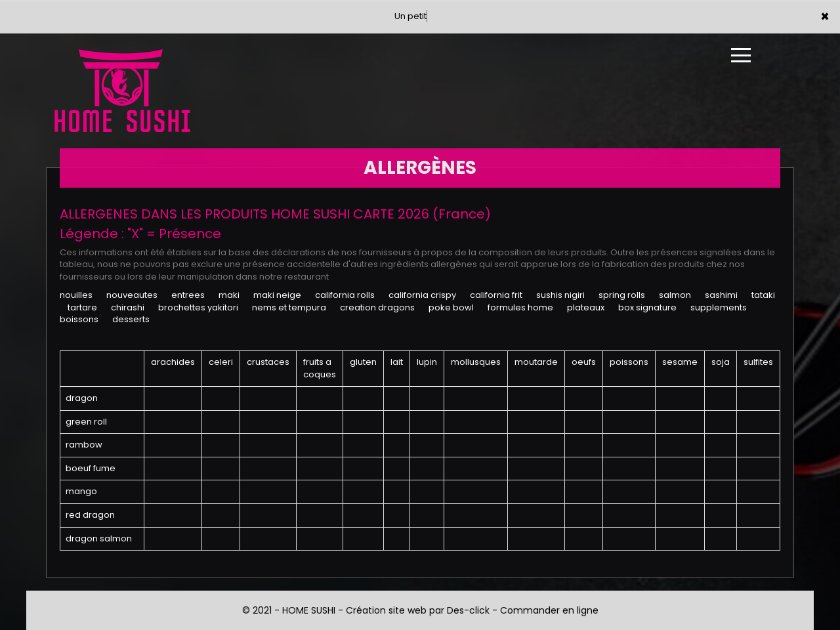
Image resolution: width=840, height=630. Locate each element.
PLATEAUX (586, 307)
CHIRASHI (128, 307)
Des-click (468, 610)
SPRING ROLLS (622, 295)
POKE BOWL (451, 307)
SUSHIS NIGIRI (560, 295)
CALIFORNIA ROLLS (345, 295)
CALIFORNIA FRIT (496, 295)
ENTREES (188, 295)
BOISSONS (79, 319)
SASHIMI (721, 295)
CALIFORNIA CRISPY (422, 295)
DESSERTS (131, 319)
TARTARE (82, 307)
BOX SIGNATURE (647, 307)
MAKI (229, 295)
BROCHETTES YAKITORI (198, 307)
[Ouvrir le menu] (741, 55)
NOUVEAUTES (132, 295)
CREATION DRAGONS (377, 307)
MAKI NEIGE (277, 295)
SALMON (675, 295)
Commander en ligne (549, 610)
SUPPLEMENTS (719, 307)
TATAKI (763, 295)
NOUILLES (76, 295)
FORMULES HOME (520, 307)
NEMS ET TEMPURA (289, 307)
